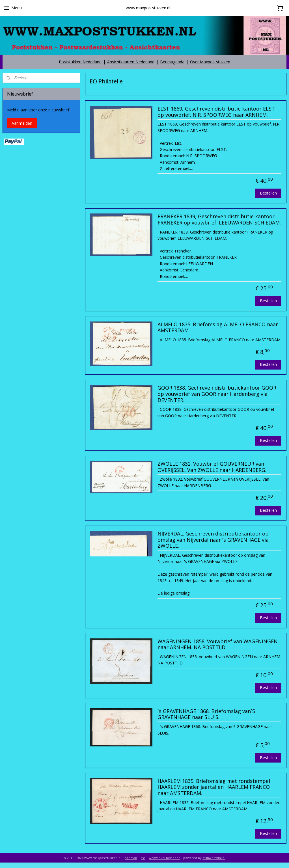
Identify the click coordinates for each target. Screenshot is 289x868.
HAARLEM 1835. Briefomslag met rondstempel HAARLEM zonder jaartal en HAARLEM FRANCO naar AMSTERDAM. (214, 787)
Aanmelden (22, 123)
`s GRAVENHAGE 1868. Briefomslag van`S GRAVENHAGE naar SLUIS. (206, 714)
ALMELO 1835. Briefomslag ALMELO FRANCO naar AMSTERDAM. (218, 328)
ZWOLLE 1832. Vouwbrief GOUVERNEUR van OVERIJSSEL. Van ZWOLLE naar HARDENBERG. (212, 467)
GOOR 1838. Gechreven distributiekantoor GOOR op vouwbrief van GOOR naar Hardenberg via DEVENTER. (217, 394)
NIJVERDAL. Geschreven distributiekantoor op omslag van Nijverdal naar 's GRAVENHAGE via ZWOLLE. (213, 540)
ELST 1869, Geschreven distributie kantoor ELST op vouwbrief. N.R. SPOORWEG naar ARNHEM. (216, 112)
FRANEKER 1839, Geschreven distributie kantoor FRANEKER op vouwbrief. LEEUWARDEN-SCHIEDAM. (219, 220)
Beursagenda (172, 62)
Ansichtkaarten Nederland (131, 62)
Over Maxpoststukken (210, 62)
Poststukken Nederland (80, 62)
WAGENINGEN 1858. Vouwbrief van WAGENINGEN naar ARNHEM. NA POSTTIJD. (218, 645)
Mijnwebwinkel (214, 858)
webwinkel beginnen (165, 858)
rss (143, 858)
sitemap (131, 858)
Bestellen (268, 193)
